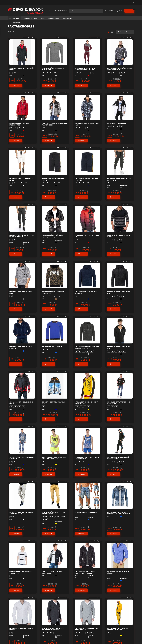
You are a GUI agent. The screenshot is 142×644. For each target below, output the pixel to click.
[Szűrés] (2, 32)
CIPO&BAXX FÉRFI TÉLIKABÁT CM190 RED (87, 236)
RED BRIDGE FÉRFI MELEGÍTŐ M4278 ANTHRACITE (119, 179)
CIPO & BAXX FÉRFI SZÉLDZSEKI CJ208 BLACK (52, 572)
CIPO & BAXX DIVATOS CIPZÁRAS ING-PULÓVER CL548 (55, 124)
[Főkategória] (8, 23)
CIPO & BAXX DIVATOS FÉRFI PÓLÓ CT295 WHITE (21, 572)
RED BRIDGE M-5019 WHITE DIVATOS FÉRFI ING (21, 629)
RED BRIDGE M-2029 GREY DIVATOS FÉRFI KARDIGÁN (86, 629)
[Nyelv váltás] (106, 11)
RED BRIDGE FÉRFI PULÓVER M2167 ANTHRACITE (53, 69)
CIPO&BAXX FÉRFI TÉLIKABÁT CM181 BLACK (21, 403)
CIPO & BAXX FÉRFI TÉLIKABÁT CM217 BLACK (87, 124)
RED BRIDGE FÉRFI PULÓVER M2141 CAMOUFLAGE (53, 293)
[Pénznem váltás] (111, 11)
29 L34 (45, 517)
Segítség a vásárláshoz (31, 18)
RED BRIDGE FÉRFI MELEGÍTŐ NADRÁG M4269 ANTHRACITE (22, 236)
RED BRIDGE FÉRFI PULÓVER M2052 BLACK (119, 236)
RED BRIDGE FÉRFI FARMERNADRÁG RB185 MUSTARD (54, 513)
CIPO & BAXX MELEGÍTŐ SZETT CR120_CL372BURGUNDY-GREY (85, 69)
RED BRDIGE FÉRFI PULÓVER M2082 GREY (21, 293)
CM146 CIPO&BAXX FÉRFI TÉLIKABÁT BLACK (22, 69)
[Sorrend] (125, 32)
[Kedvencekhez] (29, 38)
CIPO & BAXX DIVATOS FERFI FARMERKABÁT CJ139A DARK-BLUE (119, 513)
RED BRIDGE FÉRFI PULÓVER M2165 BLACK (119, 293)
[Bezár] (133, 3)
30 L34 (51, 517)
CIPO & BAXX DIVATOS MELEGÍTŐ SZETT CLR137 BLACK (118, 458)
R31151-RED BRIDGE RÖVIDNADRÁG (86, 512)
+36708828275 (62, 11)
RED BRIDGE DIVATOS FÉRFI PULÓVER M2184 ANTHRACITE (87, 348)
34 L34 (45, 519)
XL (51, 73)
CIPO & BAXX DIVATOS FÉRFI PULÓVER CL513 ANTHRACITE (120, 69)
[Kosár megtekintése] (129, 11)
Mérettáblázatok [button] (68, 18)
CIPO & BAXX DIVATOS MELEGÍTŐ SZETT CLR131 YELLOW (118, 629)
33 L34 (63, 517)
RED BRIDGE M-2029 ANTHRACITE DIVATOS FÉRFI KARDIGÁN (53, 629)
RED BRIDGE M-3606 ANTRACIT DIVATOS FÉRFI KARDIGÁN (85, 572)
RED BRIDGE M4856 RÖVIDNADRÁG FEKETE (54, 179)
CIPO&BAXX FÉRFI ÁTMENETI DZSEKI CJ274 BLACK (119, 403)
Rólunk (43, 18)
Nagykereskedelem (54, 18)
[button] (14, 18)
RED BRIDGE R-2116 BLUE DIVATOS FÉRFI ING (118, 572)
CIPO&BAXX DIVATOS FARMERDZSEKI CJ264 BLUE (22, 458)
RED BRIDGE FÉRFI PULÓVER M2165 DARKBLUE (86, 293)
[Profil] (120, 11)
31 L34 (12, 517)
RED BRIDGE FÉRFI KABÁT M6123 (53, 235)
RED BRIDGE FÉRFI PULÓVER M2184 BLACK (119, 348)
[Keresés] (99, 11)
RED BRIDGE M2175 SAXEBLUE (52, 347)
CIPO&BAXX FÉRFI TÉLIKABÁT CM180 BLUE (54, 403)
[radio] (112, 32)
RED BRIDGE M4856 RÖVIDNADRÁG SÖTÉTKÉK (86, 179)
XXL (15, 73)
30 (76, 515)
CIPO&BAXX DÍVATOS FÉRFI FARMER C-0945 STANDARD (21, 513)
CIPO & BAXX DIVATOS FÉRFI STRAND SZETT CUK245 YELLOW (54, 458)
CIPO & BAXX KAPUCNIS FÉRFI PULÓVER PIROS (19, 124)
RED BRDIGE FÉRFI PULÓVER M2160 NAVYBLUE (21, 348)
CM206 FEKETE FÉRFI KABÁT (117, 123)
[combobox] (86, 11)
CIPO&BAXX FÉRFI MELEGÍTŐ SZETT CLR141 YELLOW (86, 403)
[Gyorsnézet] (33, 38)
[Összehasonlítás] (25, 38)
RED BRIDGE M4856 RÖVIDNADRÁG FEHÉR (21, 179)
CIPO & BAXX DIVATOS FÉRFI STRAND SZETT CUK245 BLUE (87, 458)
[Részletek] (16, 85)
